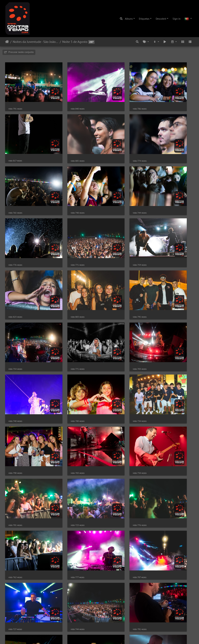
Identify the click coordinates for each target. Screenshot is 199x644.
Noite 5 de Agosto (75, 42)
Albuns (129, 19)
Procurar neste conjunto (19, 52)
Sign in (177, 19)
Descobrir (161, 19)
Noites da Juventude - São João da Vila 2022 (36, 42)
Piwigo (110, 637)
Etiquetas (144, 19)
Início (7, 42)
